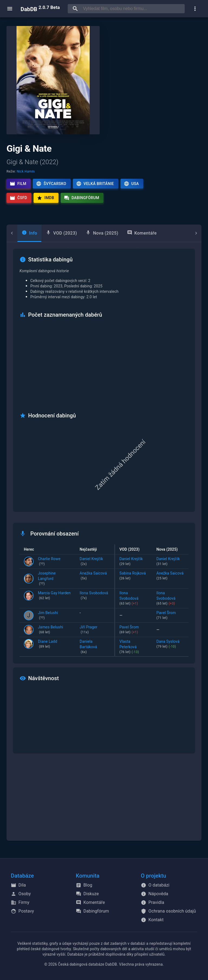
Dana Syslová (170, 644)
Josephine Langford (54, 579)
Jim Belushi (48, 616)
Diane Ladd (48, 644)
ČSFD (18, 198)
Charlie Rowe (49, 562)
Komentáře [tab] (131, 233)
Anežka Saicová (95, 576)
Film (18, 184)
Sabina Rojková (134, 576)
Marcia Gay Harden (54, 596)
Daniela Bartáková (95, 647)
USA (131, 184)
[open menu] (10, 9)
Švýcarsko (51, 184)
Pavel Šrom (170, 616)
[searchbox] (133, 9)
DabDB (40, 9)
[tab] (19, 233)
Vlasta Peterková (134, 647)
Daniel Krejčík (95, 562)
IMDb (45, 198)
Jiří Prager (95, 630)
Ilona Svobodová (95, 596)
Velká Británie (95, 184)
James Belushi (51, 630)
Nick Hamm (26, 171)
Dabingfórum (82, 198)
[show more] (195, 9)
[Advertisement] (104, 800)
